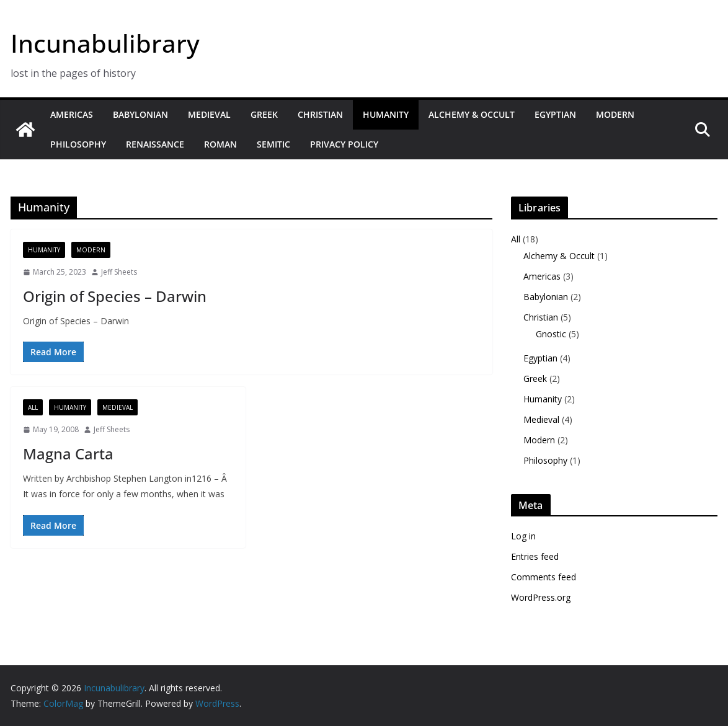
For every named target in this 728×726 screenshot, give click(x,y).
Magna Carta (68, 454)
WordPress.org (541, 597)
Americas (72, 114)
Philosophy (78, 144)
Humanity (386, 114)
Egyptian (555, 114)
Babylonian (140, 114)
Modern (615, 114)
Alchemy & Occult (472, 114)
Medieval (209, 114)
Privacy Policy (344, 144)
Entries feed (535, 556)
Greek (264, 114)
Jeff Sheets (119, 272)
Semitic (273, 144)
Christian (320, 114)
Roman (220, 144)
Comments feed (544, 577)
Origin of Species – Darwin (115, 296)
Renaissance (155, 144)
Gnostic (551, 334)
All (33, 407)
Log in (523, 536)
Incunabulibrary (105, 43)
